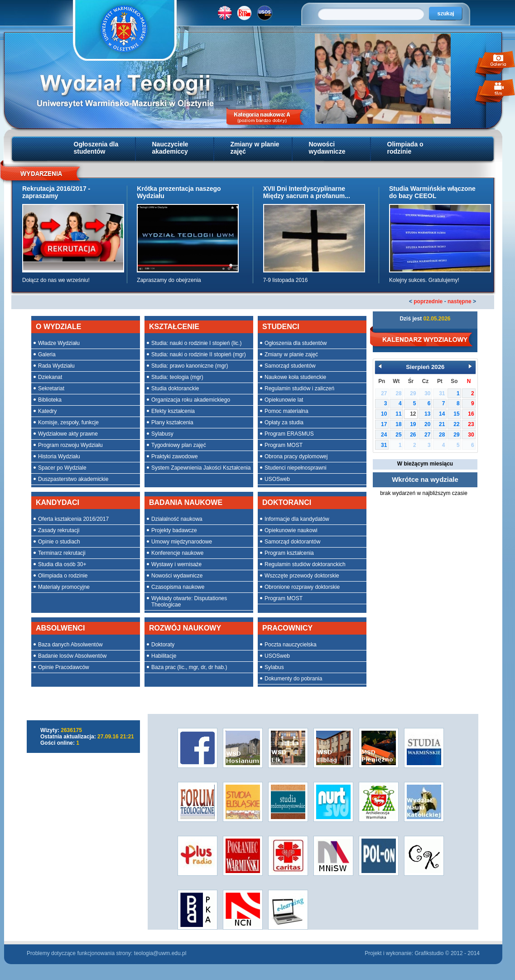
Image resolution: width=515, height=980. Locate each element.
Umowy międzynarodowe (182, 542)
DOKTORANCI (287, 502)
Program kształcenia (289, 553)
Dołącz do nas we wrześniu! (56, 280)
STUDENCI (281, 327)
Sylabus (274, 667)
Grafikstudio (429, 953)
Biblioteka (50, 400)
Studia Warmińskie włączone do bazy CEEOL (432, 192)
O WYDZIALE (58, 327)
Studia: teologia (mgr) (177, 377)
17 (384, 424)
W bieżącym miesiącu (425, 464)
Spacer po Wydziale (62, 468)
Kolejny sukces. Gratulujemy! (424, 280)
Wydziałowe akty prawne (68, 434)
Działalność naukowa (177, 519)
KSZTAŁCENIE (174, 327)
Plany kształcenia (172, 422)
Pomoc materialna (286, 411)
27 (427, 435)
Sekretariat (51, 388)
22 (456, 424)
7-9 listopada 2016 (286, 280)
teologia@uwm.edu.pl (160, 953)
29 (456, 435)
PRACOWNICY (287, 628)
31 (384, 445)
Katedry (47, 411)
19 (413, 424)
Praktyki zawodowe (175, 456)
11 (398, 414)
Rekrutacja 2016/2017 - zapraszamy (56, 192)
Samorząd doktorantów (292, 542)
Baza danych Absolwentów (70, 645)
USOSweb (277, 479)
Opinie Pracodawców (64, 667)
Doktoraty (163, 645)
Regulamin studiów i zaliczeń (299, 388)
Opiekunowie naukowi (291, 530)
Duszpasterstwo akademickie (73, 479)
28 (442, 435)
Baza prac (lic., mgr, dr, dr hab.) (189, 667)
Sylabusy (162, 434)
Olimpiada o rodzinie (405, 148)
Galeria (47, 354)
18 (398, 424)
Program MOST (284, 445)
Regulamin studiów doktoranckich (305, 564)
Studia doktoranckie (175, 388)
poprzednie (428, 301)
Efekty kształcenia (173, 411)
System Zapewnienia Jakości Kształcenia (201, 468)
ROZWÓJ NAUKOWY (185, 628)
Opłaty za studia (284, 422)
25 (398, 435)
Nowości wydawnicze (327, 148)
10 (384, 414)
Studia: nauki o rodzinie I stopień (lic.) (196, 343)
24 (384, 435)
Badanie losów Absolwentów (72, 656)
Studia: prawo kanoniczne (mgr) (190, 366)
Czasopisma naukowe (178, 587)
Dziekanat (50, 377)
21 (442, 424)
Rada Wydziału (56, 366)
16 (471, 414)
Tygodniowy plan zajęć (179, 445)
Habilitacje (164, 656)
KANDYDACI (58, 502)
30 (471, 435)
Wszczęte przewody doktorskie (302, 576)
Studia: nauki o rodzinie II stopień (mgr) (199, 354)
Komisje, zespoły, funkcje (68, 422)
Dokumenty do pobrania (293, 679)
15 (456, 414)
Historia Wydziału (59, 456)
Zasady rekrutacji (59, 530)
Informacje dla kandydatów (297, 519)
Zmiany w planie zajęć (255, 148)
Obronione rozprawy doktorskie (302, 587)
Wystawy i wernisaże (176, 564)
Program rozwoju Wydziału (70, 445)
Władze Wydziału (59, 343)
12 (413, 414)
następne (460, 301)
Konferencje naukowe (177, 553)
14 (442, 414)
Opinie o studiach (59, 542)
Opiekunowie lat (284, 400)
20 (427, 424)
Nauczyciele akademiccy (170, 148)
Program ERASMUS (289, 434)
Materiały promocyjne (64, 587)
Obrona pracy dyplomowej (296, 456)
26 (413, 435)
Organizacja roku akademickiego (191, 400)
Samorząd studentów (290, 366)
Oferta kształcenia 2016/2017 (73, 519)
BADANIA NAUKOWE (186, 502)
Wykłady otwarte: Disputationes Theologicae (189, 602)
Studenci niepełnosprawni (296, 468)
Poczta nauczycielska (291, 645)
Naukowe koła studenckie (295, 377)
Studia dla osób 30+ (62, 564)
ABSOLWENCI (60, 628)
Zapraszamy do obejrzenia (169, 280)
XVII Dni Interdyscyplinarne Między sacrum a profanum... (307, 192)
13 (427, 414)
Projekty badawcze (174, 530)
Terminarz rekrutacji (62, 553)
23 (471, 424)
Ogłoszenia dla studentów (96, 148)
